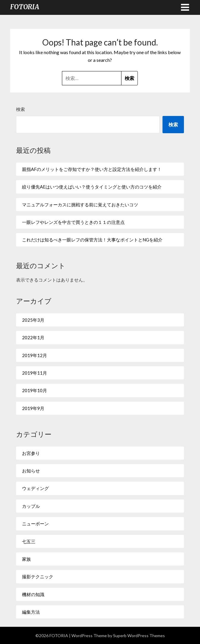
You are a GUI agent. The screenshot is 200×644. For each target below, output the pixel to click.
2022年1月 (33, 337)
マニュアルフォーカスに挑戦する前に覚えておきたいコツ (80, 205)
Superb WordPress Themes (139, 636)
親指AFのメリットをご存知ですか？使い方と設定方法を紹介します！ (92, 169)
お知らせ (31, 471)
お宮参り (31, 453)
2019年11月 (35, 373)
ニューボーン (35, 524)
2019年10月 (35, 390)
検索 (21, 109)
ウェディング (35, 488)
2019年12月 (35, 355)
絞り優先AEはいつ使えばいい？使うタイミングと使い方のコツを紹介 (92, 187)
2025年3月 (33, 320)
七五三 (29, 541)
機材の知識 (33, 594)
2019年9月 (33, 408)
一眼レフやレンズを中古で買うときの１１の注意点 (73, 222)
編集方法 (31, 612)
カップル (31, 506)
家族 (26, 559)
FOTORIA (25, 7)
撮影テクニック (38, 577)
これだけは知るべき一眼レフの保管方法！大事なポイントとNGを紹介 (92, 240)
